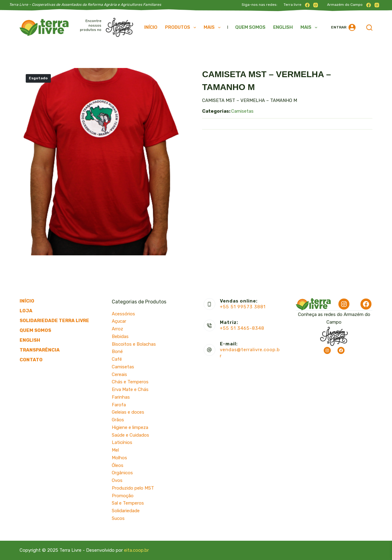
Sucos (118, 518)
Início (151, 27)
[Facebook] (307, 5)
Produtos (182, 28)
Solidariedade (126, 511)
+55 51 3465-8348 (242, 328)
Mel (115, 450)
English (283, 27)
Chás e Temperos (130, 382)
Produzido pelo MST (133, 488)
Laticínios (122, 442)
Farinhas (121, 397)
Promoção (123, 496)
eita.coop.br (136, 550)
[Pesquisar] (369, 28)
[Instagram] (316, 5)
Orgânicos (122, 473)
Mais (213, 28)
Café (117, 359)
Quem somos (250, 27)
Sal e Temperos (128, 503)
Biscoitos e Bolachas (134, 344)
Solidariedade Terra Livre (54, 321)
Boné (117, 351)
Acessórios (123, 314)
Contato (31, 360)
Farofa (119, 405)
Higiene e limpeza (130, 427)
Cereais (119, 374)
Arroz (117, 329)
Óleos (118, 465)
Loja (26, 311)
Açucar (119, 321)
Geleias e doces (128, 412)
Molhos (119, 458)
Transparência (40, 350)
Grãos (118, 420)
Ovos (117, 480)
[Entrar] (343, 27)
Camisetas (242, 111)
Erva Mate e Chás (130, 389)
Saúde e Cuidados (130, 435)
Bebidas (120, 336)
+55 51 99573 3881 (243, 307)
